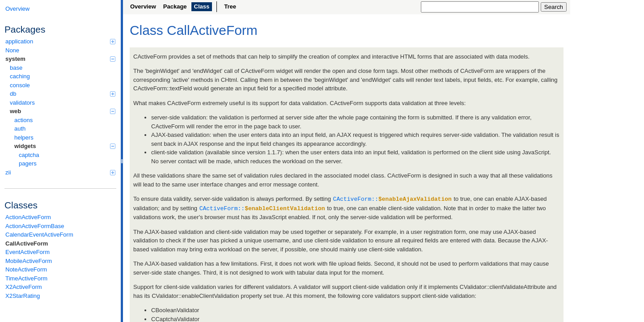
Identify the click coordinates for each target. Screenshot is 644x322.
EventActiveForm (28, 252)
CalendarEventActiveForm (39, 235)
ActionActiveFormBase (35, 226)
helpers (24, 138)
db (63, 94)
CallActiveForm (27, 244)
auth (20, 129)
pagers (28, 163)
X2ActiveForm (24, 287)
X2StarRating (23, 296)
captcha (29, 155)
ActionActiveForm (28, 217)
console (20, 85)
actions (23, 120)
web (63, 111)
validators (22, 103)
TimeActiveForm (26, 278)
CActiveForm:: (392, 199)
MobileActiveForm (29, 261)
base (16, 68)
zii (60, 172)
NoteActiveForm (26, 269)
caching (20, 76)
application (60, 41)
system (60, 59)
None (12, 50)
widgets (65, 146)
